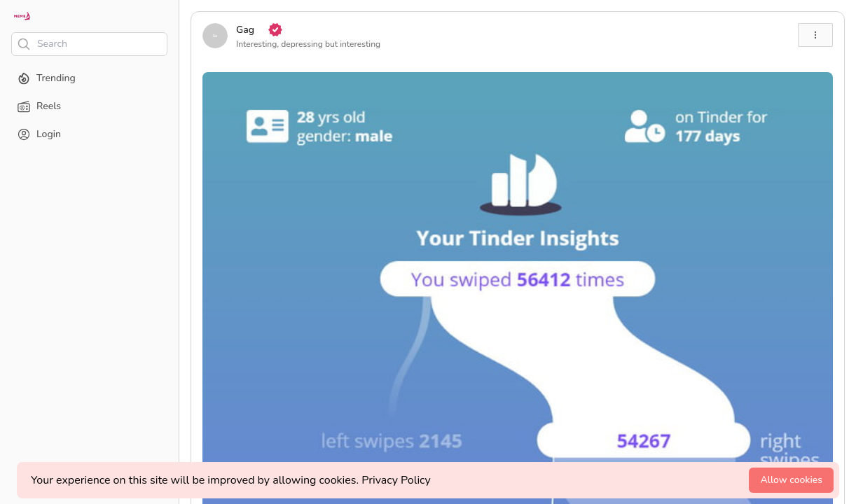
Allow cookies (791, 480)
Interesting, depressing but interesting (308, 44)
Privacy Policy (396, 480)
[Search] (89, 44)
